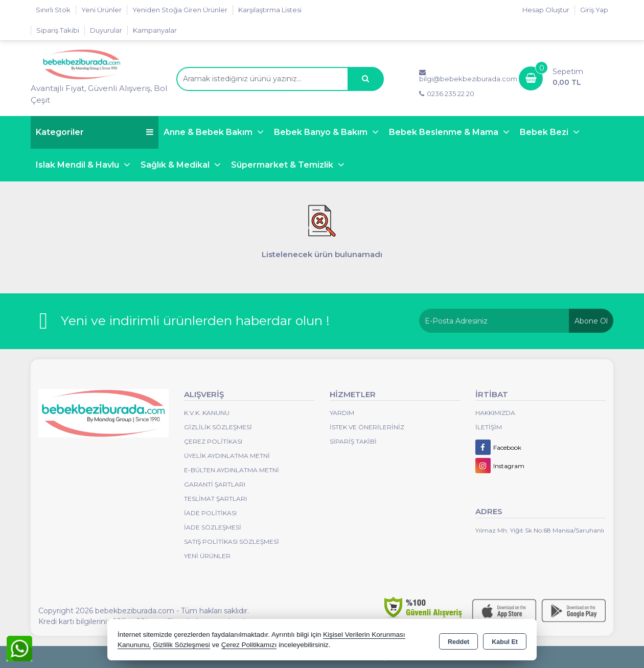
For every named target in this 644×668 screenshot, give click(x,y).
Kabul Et (505, 640)
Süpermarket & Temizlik (283, 165)
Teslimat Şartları (215, 499)
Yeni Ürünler (207, 556)
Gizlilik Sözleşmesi (218, 427)
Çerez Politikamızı (249, 645)
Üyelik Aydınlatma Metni (227, 456)
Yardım (342, 413)
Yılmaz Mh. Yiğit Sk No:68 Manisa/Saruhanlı (540, 530)
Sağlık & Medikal (176, 165)
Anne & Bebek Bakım (209, 132)
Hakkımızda (495, 413)
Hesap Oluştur (546, 10)
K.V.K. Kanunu (207, 413)
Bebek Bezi (545, 132)
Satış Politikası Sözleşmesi (232, 542)
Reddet (458, 640)
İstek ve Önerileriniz (367, 427)
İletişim (489, 427)
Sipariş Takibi (58, 30)
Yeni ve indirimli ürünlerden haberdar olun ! (195, 320)
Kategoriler (95, 132)
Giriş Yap (594, 10)
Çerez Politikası (213, 441)
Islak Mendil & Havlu (78, 165)
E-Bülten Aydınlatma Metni (232, 470)
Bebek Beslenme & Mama (445, 132)
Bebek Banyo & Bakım (322, 132)
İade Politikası (210, 513)
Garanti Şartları (215, 484)
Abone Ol (591, 321)
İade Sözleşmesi (213, 527)
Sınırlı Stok (53, 10)
